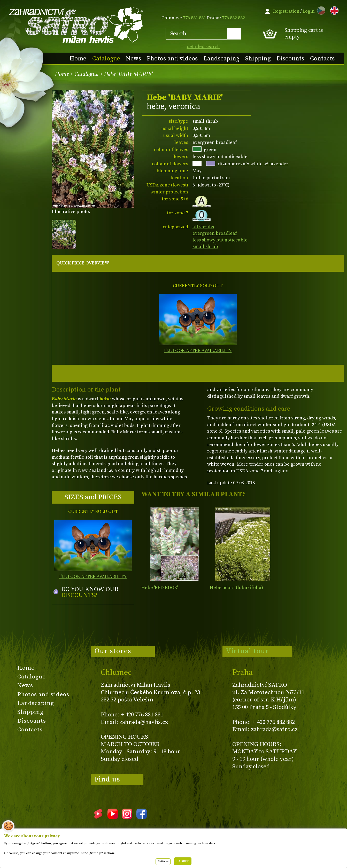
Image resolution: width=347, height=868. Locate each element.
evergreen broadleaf (215, 233)
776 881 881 (194, 18)
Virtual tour (247, 651)
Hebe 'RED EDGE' (160, 588)
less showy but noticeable (220, 240)
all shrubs (203, 227)
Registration (286, 11)
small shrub (205, 247)
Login (309, 11)
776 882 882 (233, 18)
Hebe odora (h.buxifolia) (236, 588)
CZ (320, 10)
